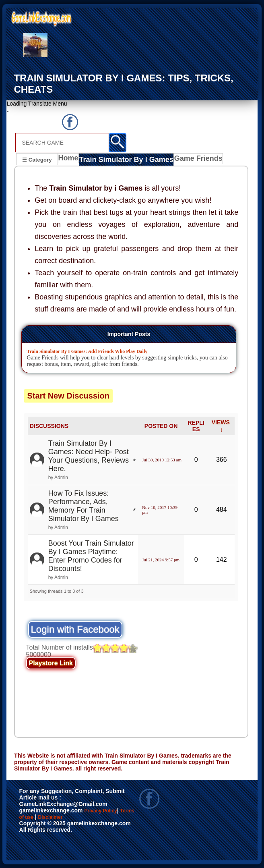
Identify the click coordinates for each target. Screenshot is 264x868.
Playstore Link (51, 663)
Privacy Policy (109, 811)
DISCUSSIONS (49, 426)
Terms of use (42, 819)
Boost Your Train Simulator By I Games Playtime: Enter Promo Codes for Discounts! (91, 555)
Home (70, 160)
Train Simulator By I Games (123, 160)
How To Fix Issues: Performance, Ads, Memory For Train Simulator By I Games (84, 506)
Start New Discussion (69, 395)
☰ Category (37, 159)
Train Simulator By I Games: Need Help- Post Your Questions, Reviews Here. (89, 456)
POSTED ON (161, 426)
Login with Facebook (75, 629)
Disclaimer (87, 819)
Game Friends (188, 160)
